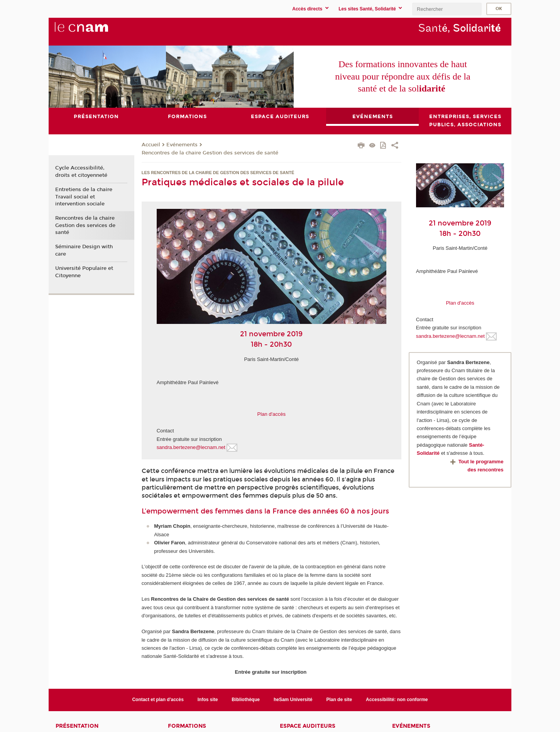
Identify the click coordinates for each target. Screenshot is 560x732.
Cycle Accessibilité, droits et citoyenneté (81, 172)
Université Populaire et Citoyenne (84, 272)
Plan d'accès (272, 414)
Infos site (208, 700)
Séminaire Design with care (84, 251)
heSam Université (293, 700)
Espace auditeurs (308, 726)
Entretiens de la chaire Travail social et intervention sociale (84, 197)
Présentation (77, 726)
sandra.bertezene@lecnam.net (191, 447)
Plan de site (339, 700)
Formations (187, 726)
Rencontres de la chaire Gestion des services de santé (210, 153)
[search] (447, 9)
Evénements (182, 145)
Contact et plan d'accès (158, 700)
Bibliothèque (246, 700)
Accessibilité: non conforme (397, 700)
